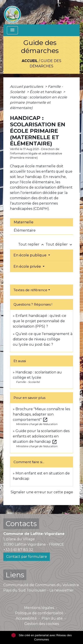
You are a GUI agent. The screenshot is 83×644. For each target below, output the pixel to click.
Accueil (30, 61)
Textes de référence (30, 290)
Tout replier (32, 244)
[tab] (41, 222)
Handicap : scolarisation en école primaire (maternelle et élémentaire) (39, 102)
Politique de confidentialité (39, 613)
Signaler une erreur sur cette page (42, 492)
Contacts (21, 524)
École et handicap (46, 92)
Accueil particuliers (27, 87)
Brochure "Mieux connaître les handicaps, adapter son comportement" (41, 414)
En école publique (30, 255)
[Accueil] (12, 12)
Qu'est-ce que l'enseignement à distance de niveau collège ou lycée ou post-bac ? (43, 339)
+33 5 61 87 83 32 (18, 550)
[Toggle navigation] (12, 30)
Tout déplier (59, 244)
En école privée (28, 266)
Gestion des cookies (42, 624)
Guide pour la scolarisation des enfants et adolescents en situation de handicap (41, 436)
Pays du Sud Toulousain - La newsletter (39, 590)
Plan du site (52, 618)
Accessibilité (26, 618)
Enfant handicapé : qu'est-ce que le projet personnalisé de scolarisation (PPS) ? (40, 321)
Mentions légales (39, 608)
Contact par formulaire (27, 557)
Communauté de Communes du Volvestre (41, 585)
